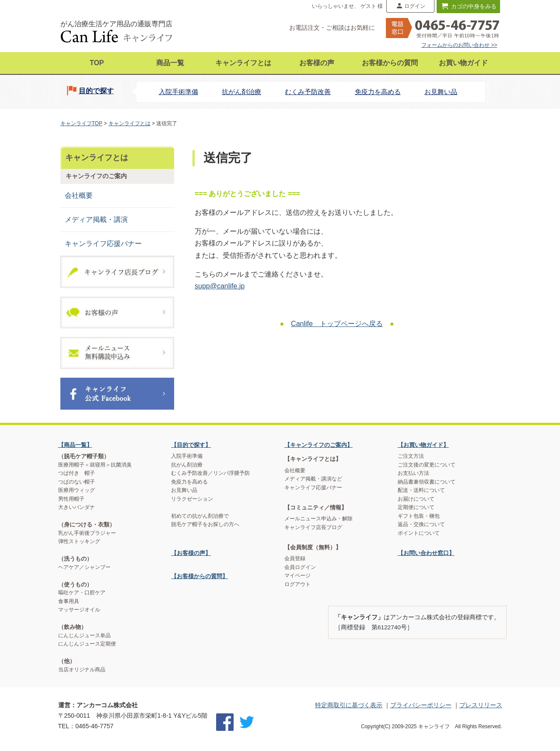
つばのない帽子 (77, 482)
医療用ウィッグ (77, 490)
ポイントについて (419, 533)
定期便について (416, 507)
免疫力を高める (378, 92)
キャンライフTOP (81, 123)
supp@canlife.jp (220, 286)
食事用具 (69, 601)
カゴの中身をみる (474, 6)
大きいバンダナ (77, 507)
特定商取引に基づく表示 (349, 705)
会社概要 (79, 195)
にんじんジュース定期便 (87, 644)
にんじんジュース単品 (84, 635)
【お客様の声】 (191, 553)
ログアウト (297, 584)
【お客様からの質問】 (199, 576)
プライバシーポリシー (421, 705)
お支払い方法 (413, 473)
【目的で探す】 (191, 445)
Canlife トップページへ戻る (337, 324)
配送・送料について (421, 490)
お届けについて (416, 499)
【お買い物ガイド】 (423, 445)
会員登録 (295, 558)
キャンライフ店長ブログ (313, 527)
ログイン (415, 6)
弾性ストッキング (79, 541)
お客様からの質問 (390, 63)
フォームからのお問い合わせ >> (459, 45)
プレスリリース (481, 705)
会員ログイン (300, 567)
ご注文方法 (411, 456)
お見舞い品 (441, 92)
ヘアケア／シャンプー (84, 567)
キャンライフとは (243, 63)
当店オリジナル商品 (82, 670)
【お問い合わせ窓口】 (426, 553)
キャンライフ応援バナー (103, 244)
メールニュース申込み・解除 (318, 519)
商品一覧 (170, 63)
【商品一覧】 (75, 445)
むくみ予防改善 (308, 92)
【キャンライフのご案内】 (318, 445)
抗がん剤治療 (241, 92)
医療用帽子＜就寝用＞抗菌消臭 (95, 465)
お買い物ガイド (463, 63)
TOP (97, 63)
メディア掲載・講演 (96, 219)
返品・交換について (421, 524)
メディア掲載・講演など (313, 479)
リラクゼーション (192, 499)
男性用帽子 (71, 499)
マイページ (297, 576)
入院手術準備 (178, 92)
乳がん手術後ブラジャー (87, 533)
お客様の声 (317, 63)
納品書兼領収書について (427, 482)
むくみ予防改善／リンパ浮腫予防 (210, 473)
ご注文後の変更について (427, 465)
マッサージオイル (79, 610)
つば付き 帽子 (77, 473)
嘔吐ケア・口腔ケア (82, 593)
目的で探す (96, 91)
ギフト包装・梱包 (419, 516)
